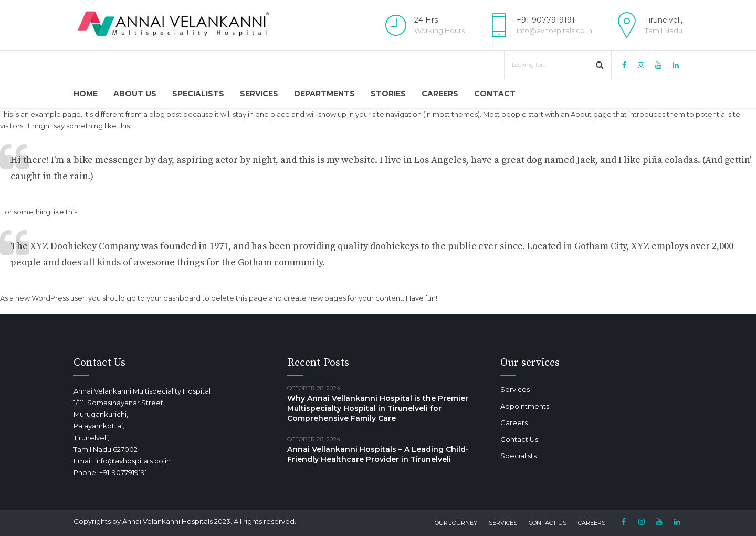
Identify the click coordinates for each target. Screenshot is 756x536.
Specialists (198, 94)
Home (86, 94)
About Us (135, 94)
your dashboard (174, 298)
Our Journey (456, 523)
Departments (324, 94)
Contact (495, 94)
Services (259, 94)
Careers (440, 94)
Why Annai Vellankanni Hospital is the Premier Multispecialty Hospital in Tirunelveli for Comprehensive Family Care (378, 408)
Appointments (525, 406)
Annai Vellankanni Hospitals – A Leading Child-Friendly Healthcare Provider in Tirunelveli (378, 454)
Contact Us (519, 439)
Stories (388, 94)
